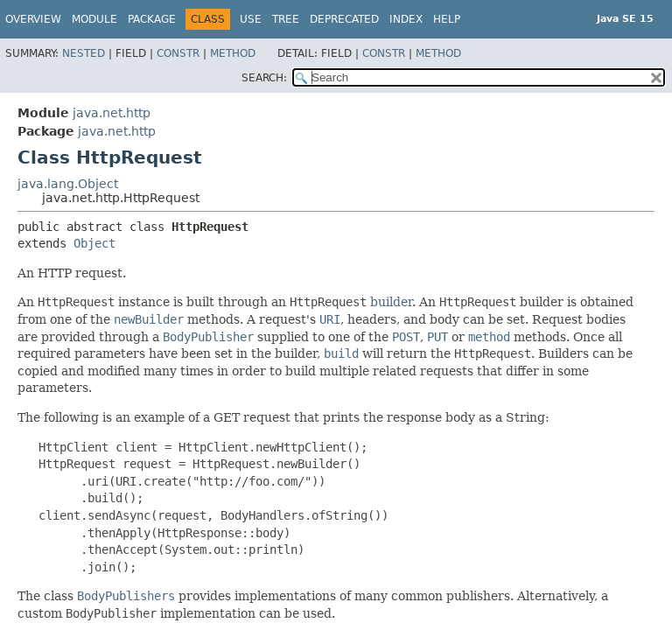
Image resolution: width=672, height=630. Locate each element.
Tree (286, 19)
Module (94, 19)
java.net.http (112, 113)
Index (406, 19)
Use (251, 19)
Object (94, 243)
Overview (33, 19)
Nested (84, 53)
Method (233, 53)
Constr (178, 53)
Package (152, 19)
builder (391, 302)
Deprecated (344, 19)
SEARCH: (264, 78)
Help (447, 19)
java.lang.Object (68, 184)
